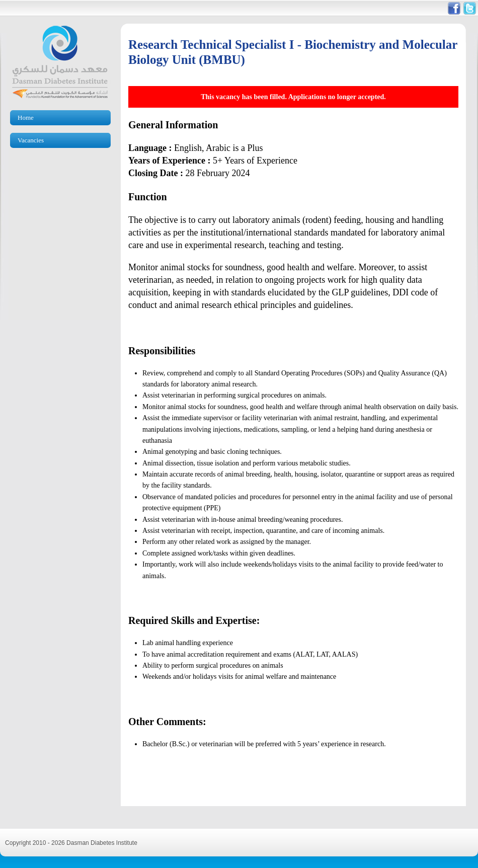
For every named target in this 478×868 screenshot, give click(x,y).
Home (26, 117)
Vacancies (31, 140)
